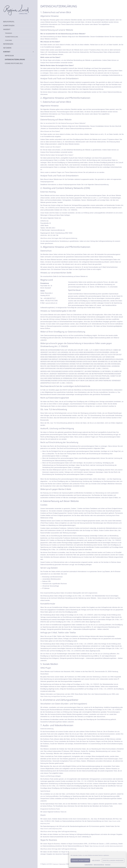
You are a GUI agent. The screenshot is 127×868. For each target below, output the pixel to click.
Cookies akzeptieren (80, 860)
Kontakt (7, 52)
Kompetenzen (9, 26)
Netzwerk (7, 48)
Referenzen (8, 44)
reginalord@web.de (52, 303)
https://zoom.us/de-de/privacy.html (52, 829)
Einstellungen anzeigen (113, 860)
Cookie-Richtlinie (89, 865)
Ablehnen (96, 860)
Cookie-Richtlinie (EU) (14, 63)
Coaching (8, 40)
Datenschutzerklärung (99, 865)
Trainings (9, 33)
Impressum (108, 865)
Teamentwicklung (11, 37)
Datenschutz (64, 866)
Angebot (7, 29)
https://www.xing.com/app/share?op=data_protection (58, 696)
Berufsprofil (9, 22)
